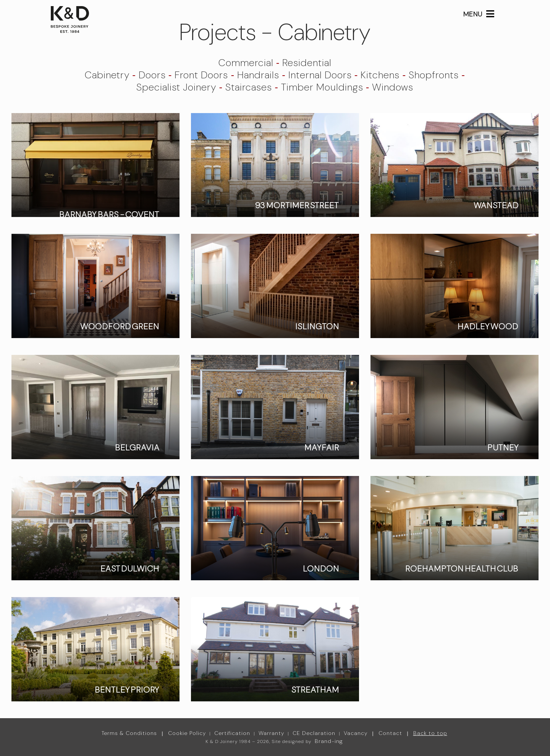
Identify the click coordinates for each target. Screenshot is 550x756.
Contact (390, 733)
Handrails (258, 75)
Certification (232, 733)
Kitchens (380, 75)
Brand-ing (329, 741)
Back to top (430, 733)
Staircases (249, 87)
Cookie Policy (187, 733)
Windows (393, 87)
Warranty (271, 733)
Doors (152, 75)
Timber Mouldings (322, 87)
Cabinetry (107, 75)
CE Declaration (314, 733)
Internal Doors (320, 75)
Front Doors (201, 75)
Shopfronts (434, 75)
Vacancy (356, 733)
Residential (307, 63)
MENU (479, 14)
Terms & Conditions (129, 733)
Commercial (246, 63)
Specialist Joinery (176, 87)
